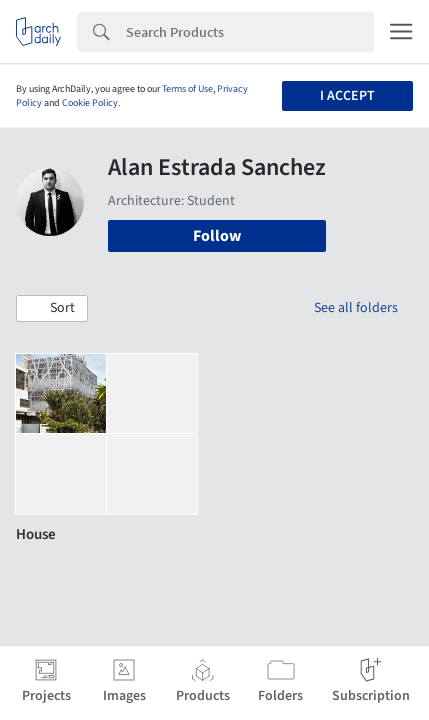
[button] (52, 309)
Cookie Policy (90, 103)
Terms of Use (187, 89)
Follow (217, 236)
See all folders (356, 308)
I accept (347, 96)
